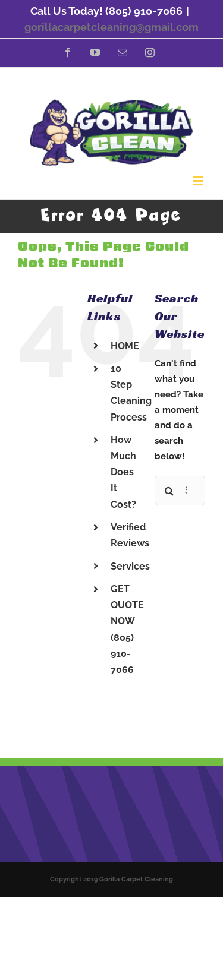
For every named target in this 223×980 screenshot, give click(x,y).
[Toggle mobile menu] (199, 181)
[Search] (169, 491)
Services (130, 566)
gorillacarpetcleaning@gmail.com (111, 27)
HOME (125, 346)
